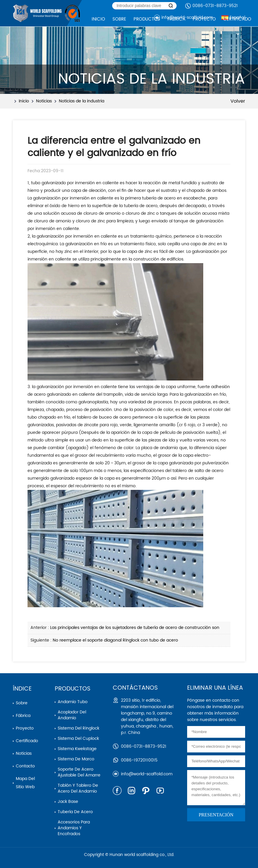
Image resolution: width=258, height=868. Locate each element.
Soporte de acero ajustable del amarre (79, 772)
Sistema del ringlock (78, 728)
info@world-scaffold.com (147, 774)
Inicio (24, 101)
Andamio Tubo (73, 702)
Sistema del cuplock (78, 738)
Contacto (25, 766)
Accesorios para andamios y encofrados (74, 828)
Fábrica (23, 716)
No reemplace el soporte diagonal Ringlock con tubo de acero (115, 640)
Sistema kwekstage (77, 749)
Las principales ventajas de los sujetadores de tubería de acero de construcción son (135, 628)
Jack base (68, 802)
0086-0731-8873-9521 (215, 6)
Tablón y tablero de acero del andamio (78, 788)
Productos (73, 689)
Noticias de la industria (82, 101)
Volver (238, 101)
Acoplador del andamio (72, 715)
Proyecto (25, 728)
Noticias (44, 101)
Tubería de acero (75, 812)
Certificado (27, 741)
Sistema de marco (76, 759)
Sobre (22, 703)
